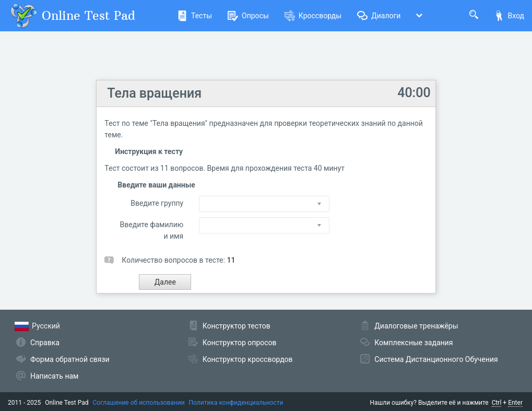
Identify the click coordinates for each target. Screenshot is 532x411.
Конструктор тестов (237, 326)
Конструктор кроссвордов (248, 359)
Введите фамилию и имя (152, 230)
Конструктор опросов (240, 343)
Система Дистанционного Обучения (436, 359)
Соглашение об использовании (139, 403)
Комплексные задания (413, 343)
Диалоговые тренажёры (416, 326)
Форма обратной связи (70, 359)
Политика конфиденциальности (236, 403)
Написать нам (54, 376)
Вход (509, 16)
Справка (45, 343)
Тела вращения (154, 93)
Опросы (248, 16)
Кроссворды (313, 16)
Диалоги (379, 16)
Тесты (194, 16)
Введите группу (157, 203)
